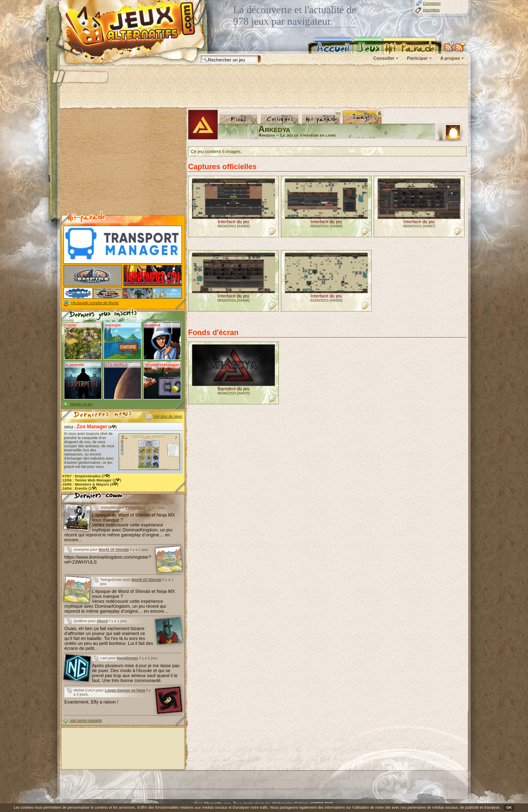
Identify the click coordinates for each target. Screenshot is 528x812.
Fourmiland (136, 507)
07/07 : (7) (86, 476)
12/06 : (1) (92, 480)
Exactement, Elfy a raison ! (91, 702)
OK (509, 807)
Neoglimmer (127, 658)
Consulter (384, 58)
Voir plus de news (168, 416)
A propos (450, 58)
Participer (417, 58)
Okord (103, 621)
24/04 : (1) (80, 489)
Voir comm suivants (86, 720)
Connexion (432, 3)
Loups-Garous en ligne (125, 690)
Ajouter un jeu (81, 404)
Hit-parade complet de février (95, 303)
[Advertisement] (264, 87)
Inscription (431, 10)
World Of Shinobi (114, 550)
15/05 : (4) (90, 484)
